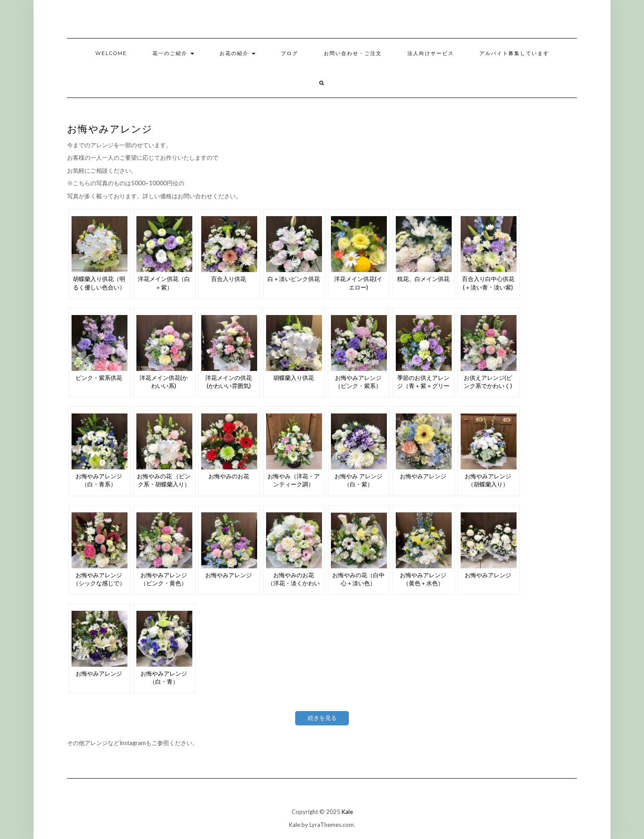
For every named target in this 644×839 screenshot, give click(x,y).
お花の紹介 (237, 53)
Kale (347, 812)
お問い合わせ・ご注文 (353, 53)
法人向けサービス (431, 53)
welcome (111, 53)
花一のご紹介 (173, 53)
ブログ (290, 53)
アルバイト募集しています (514, 53)
